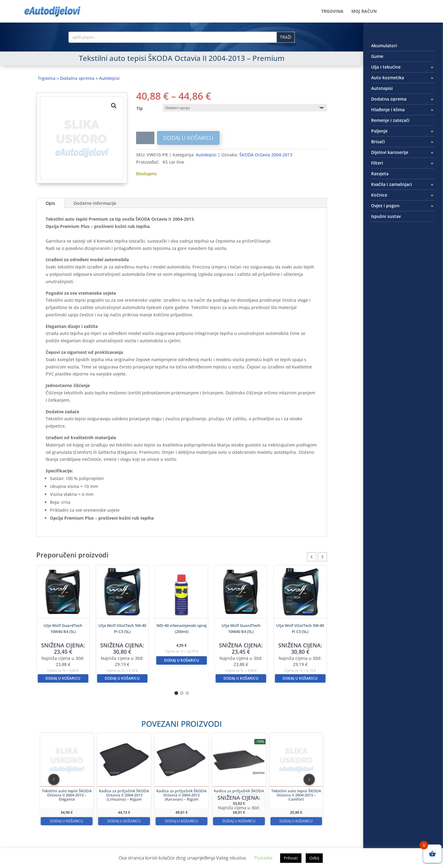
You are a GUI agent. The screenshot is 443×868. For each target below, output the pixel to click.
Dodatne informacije (95, 203)
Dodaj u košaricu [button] (63, 678)
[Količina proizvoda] (145, 138)
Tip (140, 108)
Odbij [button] (314, 858)
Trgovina (332, 12)
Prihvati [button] (291, 858)
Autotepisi (109, 78)
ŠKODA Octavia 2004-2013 (266, 155)
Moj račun (364, 12)
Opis (50, 203)
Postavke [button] (263, 858)
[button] (114, 106)
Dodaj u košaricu (188, 138)
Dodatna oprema (77, 78)
